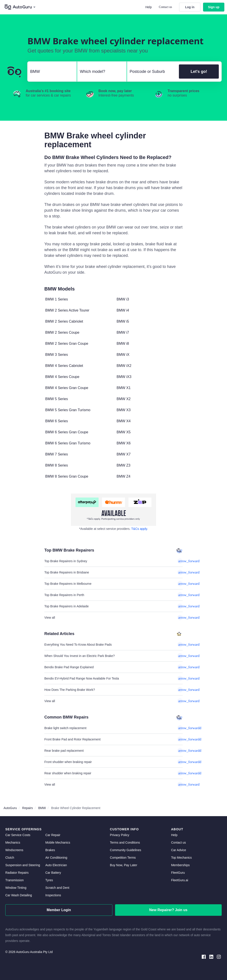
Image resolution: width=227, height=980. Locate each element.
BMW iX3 (124, 377)
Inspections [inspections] (53, 895)
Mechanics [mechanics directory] (13, 842)
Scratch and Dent (57, 888)
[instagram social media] (219, 956)
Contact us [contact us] (179, 842)
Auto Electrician (56, 865)
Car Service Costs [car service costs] (18, 835)
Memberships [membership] (180, 865)
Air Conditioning (56, 858)
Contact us (166, 7)
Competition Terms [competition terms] (123, 858)
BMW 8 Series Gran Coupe (67, 476)
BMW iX (123, 355)
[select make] (50, 72)
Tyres (49, 880)
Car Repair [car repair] (53, 835)
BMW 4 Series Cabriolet (64, 366)
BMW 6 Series (57, 421)
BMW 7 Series (57, 454)
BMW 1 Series (57, 299)
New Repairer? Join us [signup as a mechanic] (168, 910)
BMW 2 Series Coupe (62, 332)
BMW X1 (124, 388)
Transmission (15, 880)
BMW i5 (123, 321)
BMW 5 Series (57, 399)
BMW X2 (124, 399)
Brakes (50, 850)
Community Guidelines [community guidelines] (126, 850)
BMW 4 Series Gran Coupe (67, 388)
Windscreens (14, 850)
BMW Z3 (123, 465)
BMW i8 (123, 344)
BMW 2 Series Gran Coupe (67, 344)
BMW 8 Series (57, 465)
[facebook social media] (204, 956)
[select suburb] (152, 72)
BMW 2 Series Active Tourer (67, 310)
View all (113, 618)
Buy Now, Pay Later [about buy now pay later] (124, 865)
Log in (190, 7)
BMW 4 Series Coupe (62, 377)
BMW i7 (123, 332)
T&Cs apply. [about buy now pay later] (140, 529)
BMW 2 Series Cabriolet (64, 321)
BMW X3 (124, 410)
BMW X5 (124, 432)
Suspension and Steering (23, 865)
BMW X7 (124, 454)
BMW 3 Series (57, 355)
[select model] (100, 72)
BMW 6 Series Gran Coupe (67, 432)
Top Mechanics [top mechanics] (181, 858)
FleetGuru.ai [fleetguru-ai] (180, 880)
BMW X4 (124, 421)
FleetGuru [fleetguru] (178, 873)
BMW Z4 (123, 476)
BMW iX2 (124, 366)
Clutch (10, 858)
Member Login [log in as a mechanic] (59, 910)
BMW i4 (123, 310)
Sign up (214, 7)
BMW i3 (123, 299)
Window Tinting (16, 888)
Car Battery (53, 873)
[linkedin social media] (211, 956)
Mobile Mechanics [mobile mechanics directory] (58, 842)
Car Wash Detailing (19, 895)
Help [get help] (174, 835)
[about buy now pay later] (113, 510)
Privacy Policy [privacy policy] (120, 835)
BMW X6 (124, 443)
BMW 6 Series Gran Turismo (68, 443)
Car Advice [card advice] (179, 850)
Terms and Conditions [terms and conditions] (125, 842)
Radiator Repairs (17, 873)
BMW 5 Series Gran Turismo (68, 410)
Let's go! (199, 72)
